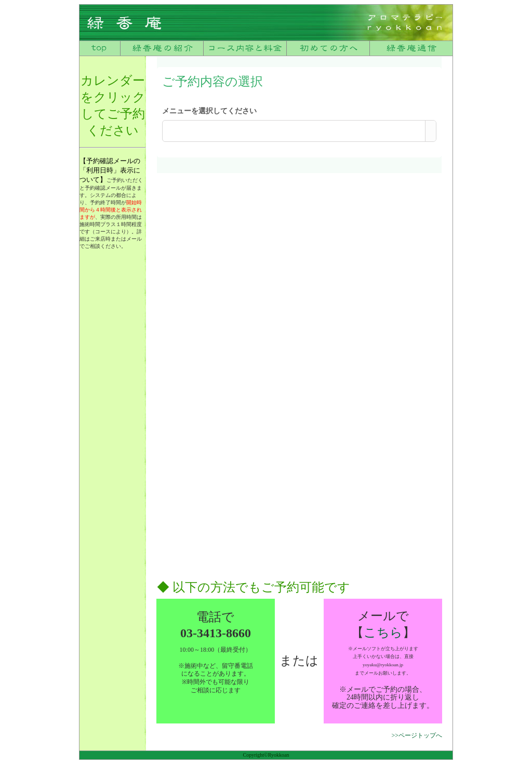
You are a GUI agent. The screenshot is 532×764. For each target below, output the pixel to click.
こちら (383, 633)
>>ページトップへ (417, 735)
